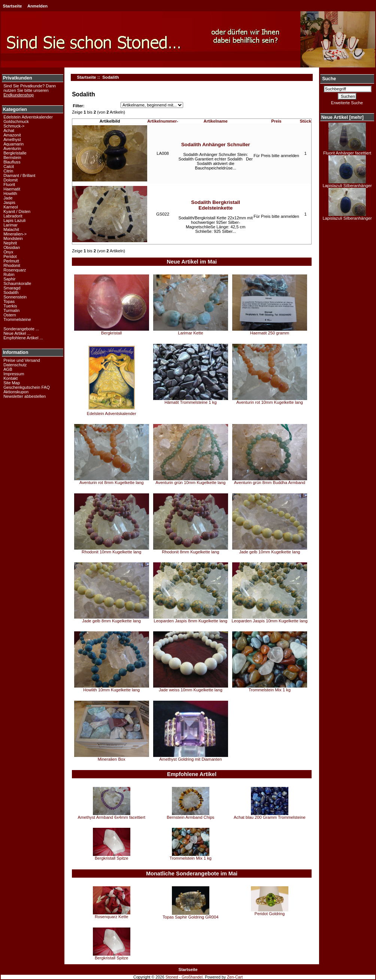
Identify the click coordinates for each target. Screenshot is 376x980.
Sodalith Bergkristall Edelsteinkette (216, 205)
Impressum (14, 374)
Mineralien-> (15, 234)
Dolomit (10, 180)
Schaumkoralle (17, 283)
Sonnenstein (15, 297)
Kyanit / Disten (17, 211)
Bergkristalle (15, 153)
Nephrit (10, 243)
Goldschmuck (16, 121)
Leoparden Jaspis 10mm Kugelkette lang (270, 621)
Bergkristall (111, 333)
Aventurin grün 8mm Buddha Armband (270, 483)
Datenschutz (15, 365)
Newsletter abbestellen (25, 396)
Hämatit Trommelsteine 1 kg (190, 402)
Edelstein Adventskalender (28, 117)
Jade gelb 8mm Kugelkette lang (111, 621)
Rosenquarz (15, 270)
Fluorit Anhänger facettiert (347, 151)
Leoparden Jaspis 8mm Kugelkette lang (191, 621)
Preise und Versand (22, 360)
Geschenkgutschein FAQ (27, 387)
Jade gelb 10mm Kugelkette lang (269, 552)
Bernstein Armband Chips (190, 817)
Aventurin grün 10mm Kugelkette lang (190, 483)
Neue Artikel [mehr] (342, 117)
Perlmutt (11, 261)
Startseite (13, 6)
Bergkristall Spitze (112, 858)
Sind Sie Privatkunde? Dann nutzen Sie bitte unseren (30, 90)
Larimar (10, 225)
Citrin (8, 171)
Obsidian (12, 247)
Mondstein (13, 238)
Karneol (11, 207)
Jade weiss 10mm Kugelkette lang (191, 690)
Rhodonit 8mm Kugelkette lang (190, 552)
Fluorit (9, 184)
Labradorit (13, 216)
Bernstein (12, 157)
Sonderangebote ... (21, 329)
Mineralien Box (112, 759)
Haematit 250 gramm (270, 333)
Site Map (12, 383)
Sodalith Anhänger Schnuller (216, 145)
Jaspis (9, 202)
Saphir (9, 279)
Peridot (10, 256)
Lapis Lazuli (14, 220)
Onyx (8, 252)
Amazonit (12, 135)
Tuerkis (10, 306)
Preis (276, 121)
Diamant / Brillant (19, 175)
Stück (305, 121)
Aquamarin (13, 144)
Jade (8, 198)
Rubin (9, 274)
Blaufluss (12, 162)
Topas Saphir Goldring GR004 (190, 917)
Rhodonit (12, 265)
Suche (329, 79)
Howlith (10, 193)
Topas (9, 301)
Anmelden (37, 6)
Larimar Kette (190, 333)
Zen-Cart (235, 977)
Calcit (9, 166)
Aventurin (12, 148)
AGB (8, 369)
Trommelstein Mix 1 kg (270, 690)
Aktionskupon (16, 392)
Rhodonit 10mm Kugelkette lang (111, 552)
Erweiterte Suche (347, 103)
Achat (9, 130)
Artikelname (216, 121)
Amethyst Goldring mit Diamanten (190, 759)
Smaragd (12, 288)
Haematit (12, 189)
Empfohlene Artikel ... (23, 338)
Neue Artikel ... (17, 333)
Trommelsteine (17, 319)
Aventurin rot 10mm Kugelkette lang (270, 402)
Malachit (11, 229)
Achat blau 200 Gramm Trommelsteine (270, 817)
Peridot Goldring (269, 914)
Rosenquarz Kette (112, 917)
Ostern (10, 315)
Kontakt (10, 378)
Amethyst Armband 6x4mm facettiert (112, 817)
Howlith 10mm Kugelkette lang (111, 690)
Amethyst (12, 139)
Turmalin (11, 310)
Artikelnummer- (163, 121)
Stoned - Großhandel (184, 977)
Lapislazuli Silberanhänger (347, 184)
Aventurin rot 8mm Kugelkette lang (111, 483)
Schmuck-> (14, 126)
